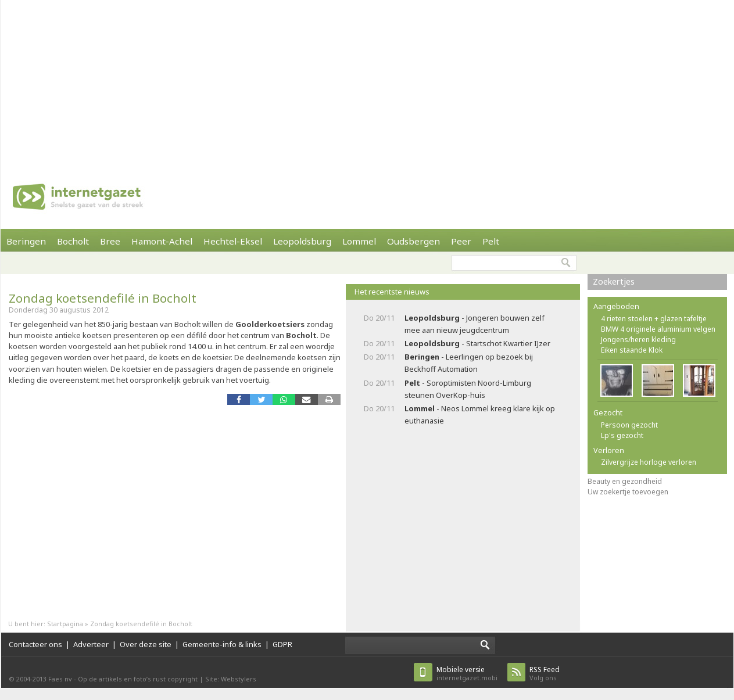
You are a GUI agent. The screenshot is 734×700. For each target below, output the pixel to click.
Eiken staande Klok (632, 350)
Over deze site (146, 644)
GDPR (282, 644)
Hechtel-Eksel (233, 241)
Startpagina (65, 624)
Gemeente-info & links (222, 644)
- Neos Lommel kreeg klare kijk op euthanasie (480, 414)
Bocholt (73, 241)
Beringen (26, 241)
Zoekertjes (614, 281)
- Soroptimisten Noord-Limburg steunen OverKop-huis (468, 389)
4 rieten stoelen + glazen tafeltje (654, 319)
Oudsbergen (413, 241)
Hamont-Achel (162, 241)
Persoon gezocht (629, 425)
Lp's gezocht (622, 435)
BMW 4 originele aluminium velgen (658, 329)
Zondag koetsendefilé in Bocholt (103, 298)
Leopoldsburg (302, 241)
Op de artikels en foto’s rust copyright (138, 679)
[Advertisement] (349, 81)
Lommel (359, 241)
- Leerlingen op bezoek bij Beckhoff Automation (469, 363)
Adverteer (91, 644)
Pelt (491, 241)
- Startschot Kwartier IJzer (477, 343)
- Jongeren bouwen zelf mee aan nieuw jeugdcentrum (475, 324)
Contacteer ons (35, 644)
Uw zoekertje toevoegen (628, 492)
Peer (461, 241)
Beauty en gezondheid (625, 481)
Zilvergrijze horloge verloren (649, 462)
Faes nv (60, 679)
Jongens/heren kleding (638, 340)
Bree (110, 241)
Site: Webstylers (231, 679)
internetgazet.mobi (467, 674)
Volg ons (545, 674)
